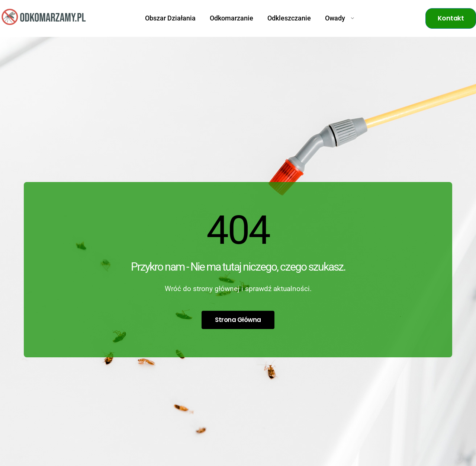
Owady (340, 18)
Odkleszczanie (289, 18)
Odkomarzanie (231, 18)
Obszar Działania (170, 18)
